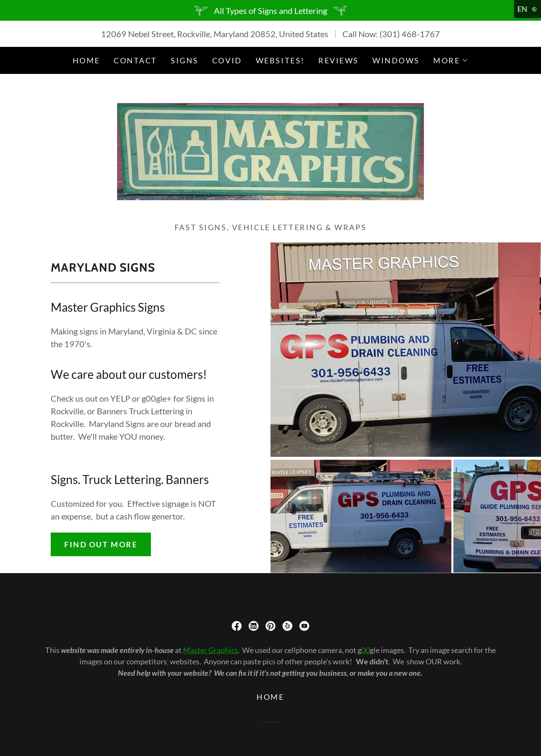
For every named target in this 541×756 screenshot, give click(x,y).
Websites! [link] (280, 60)
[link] (270, 150)
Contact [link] (135, 60)
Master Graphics (210, 650)
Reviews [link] (339, 60)
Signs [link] (185, 60)
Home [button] (270, 697)
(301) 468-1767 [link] (410, 34)
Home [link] (86, 60)
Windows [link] (396, 60)
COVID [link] (227, 60)
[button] (451, 60)
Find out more (101, 544)
